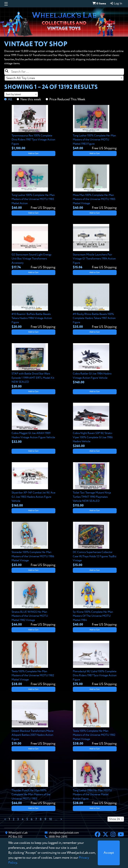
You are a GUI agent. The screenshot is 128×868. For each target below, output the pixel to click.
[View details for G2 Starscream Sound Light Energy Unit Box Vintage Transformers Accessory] (33, 247)
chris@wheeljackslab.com (64, 833)
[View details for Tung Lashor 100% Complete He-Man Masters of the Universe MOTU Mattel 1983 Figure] (95, 128)
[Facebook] (98, 835)
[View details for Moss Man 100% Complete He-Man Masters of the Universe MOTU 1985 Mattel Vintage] (95, 187)
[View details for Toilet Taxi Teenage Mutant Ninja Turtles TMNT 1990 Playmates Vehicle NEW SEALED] (95, 485)
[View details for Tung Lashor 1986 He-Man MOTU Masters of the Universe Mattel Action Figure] (95, 783)
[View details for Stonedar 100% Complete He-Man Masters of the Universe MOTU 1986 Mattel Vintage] (33, 545)
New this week (31, 99)
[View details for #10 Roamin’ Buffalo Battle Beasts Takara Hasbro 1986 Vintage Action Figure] (33, 306)
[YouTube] (121, 835)
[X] (105, 835)
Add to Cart (33, 153)
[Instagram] (113, 835)
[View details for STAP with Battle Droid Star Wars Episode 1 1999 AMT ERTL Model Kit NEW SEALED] (33, 366)
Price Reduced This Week (67, 99)
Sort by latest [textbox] (13, 94)
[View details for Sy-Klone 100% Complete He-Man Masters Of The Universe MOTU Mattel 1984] (95, 604)
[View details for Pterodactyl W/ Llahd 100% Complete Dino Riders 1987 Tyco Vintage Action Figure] (95, 664)
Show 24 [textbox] (115, 819)
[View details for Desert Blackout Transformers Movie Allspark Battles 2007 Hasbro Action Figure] (33, 723)
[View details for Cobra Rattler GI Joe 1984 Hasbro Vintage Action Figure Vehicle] (95, 364)
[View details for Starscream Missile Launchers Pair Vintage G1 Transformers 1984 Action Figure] (95, 247)
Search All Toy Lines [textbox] (21, 78)
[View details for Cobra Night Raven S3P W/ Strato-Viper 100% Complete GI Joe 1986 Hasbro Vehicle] (95, 426)
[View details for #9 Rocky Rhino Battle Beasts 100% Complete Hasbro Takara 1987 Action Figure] (95, 306)
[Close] (109, 853)
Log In (116, 3)
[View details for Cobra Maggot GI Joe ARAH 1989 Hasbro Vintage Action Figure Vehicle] (33, 424)
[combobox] (64, 78)
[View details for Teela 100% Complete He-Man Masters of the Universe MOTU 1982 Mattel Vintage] (33, 664)
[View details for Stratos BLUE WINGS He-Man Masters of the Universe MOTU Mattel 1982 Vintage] (33, 604)
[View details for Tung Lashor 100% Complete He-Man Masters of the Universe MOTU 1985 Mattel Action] (33, 187)
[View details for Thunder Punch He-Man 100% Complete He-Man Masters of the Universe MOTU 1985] (33, 783)
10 (51, 819)
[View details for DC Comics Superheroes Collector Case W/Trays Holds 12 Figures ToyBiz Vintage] (95, 545)
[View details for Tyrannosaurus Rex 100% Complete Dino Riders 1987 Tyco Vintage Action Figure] (33, 128)
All (10, 99)
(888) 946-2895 (58, 837)
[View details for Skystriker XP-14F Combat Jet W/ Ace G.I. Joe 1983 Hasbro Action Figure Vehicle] (33, 485)
